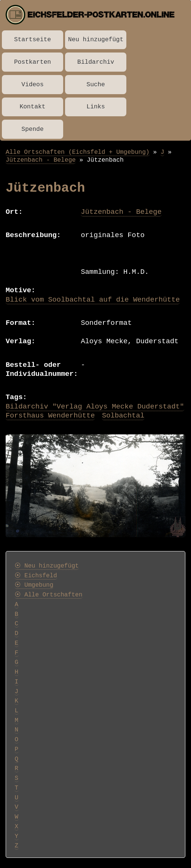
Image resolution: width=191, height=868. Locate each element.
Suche (96, 85)
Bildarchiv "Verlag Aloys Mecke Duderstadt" (95, 407)
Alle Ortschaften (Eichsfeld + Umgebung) (78, 152)
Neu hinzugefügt (96, 40)
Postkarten (33, 62)
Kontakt (33, 107)
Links (96, 107)
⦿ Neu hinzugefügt (47, 566)
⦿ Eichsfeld (36, 576)
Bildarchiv (96, 62)
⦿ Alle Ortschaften (49, 595)
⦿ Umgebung (34, 585)
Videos (33, 85)
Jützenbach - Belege (41, 160)
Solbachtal (123, 416)
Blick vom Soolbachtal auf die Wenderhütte (93, 300)
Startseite (33, 40)
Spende (33, 129)
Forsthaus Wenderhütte (50, 416)
